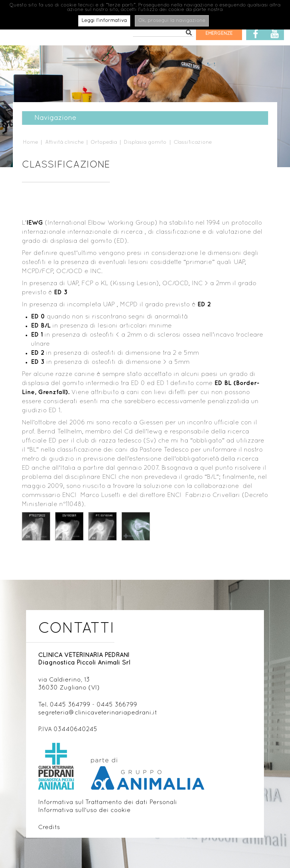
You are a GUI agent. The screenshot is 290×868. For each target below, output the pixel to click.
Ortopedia (104, 142)
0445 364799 (70, 705)
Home (31, 142)
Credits (49, 828)
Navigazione (51, 118)
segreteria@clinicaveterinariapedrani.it (98, 713)
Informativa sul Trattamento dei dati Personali (108, 803)
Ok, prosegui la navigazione (172, 21)
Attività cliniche (65, 142)
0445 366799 (117, 705)
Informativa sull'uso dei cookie (84, 811)
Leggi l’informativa (104, 21)
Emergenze (219, 34)
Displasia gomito (145, 142)
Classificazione (193, 142)
